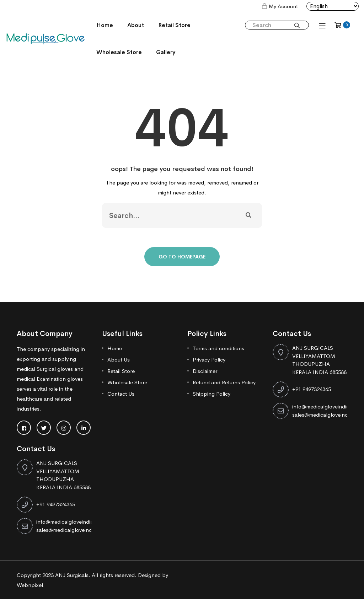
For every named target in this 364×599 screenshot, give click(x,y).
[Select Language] (333, 6)
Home (105, 25)
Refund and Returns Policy (224, 382)
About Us (119, 360)
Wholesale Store (119, 52)
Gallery (166, 52)
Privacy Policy (209, 360)
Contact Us (121, 394)
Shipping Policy (212, 394)
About (136, 25)
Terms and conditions (218, 348)
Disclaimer (205, 371)
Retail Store (174, 25)
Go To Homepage (182, 257)
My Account (283, 6)
